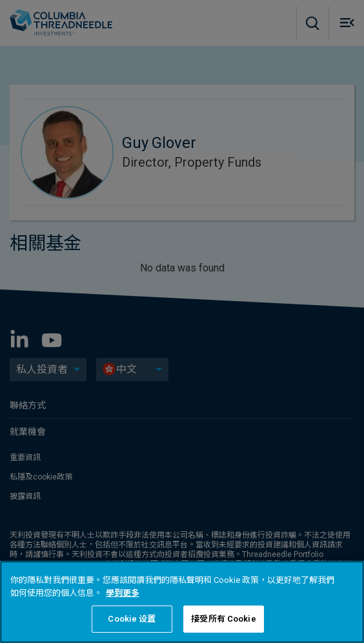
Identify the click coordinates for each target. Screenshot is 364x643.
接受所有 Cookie (223, 619)
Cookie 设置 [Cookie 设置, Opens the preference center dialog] (132, 619)
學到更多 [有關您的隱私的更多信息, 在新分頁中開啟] (123, 593)
